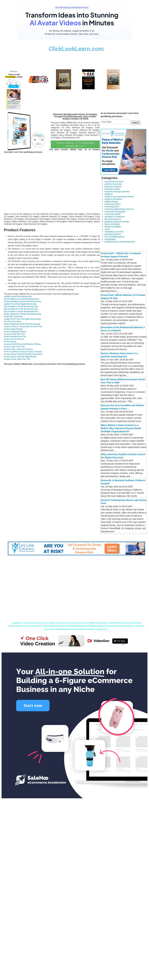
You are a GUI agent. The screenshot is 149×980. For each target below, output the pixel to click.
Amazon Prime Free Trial (14, 334)
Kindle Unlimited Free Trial (15, 337)
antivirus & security (113, 184)
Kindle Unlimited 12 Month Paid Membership (23, 314)
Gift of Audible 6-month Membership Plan (21, 309)
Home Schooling (112, 224)
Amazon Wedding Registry (15, 332)
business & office (112, 189)
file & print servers (113, 219)
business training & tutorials (117, 192)
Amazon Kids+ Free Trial (14, 347)
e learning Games (113, 204)
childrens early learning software (119, 197)
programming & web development (120, 242)
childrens (109, 194)
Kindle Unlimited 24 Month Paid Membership (23, 301)
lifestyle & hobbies (113, 227)
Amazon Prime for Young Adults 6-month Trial (23, 327)
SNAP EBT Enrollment (13, 317)
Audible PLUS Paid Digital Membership (20, 304)
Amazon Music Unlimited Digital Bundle (20, 357)
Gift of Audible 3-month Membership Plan (21, 306)
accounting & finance (114, 181)
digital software (111, 202)
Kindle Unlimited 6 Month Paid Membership (22, 324)
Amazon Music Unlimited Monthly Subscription (23, 354)
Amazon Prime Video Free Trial (17, 359)
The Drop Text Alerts (12, 322)
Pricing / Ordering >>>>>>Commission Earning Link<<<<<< (75, 144)
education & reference (114, 217)
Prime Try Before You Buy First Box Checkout (23, 352)
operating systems (113, 234)
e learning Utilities (113, 214)
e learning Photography (115, 212)
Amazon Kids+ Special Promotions (18, 349)
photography (110, 239)
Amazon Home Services (14, 339)
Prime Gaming (10, 342)
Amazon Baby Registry (13, 329)
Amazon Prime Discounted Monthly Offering (22, 344)
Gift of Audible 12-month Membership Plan (22, 299)
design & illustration (113, 199)
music (107, 229)
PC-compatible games (114, 237)
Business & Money (113, 186)
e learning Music (112, 207)
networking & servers (114, 232)
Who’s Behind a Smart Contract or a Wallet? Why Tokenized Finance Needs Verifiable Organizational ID (121, 428)
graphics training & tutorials (117, 222)
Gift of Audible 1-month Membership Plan (21, 312)
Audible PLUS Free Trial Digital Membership (22, 319)
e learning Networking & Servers (119, 209)
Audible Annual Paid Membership (18, 296)
